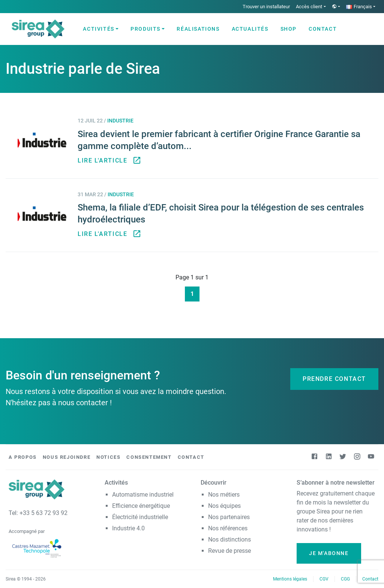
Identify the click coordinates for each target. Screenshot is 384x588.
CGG (345, 579)
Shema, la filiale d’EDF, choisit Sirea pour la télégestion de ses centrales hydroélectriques (221, 213)
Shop (289, 29)
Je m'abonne (329, 553)
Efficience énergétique (141, 506)
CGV (324, 579)
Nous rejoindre (67, 457)
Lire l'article (108, 161)
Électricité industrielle (140, 517)
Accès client (309, 7)
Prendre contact (334, 379)
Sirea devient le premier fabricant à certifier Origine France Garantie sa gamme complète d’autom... (219, 140)
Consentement (149, 457)
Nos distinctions (229, 539)
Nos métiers (224, 495)
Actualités (250, 29)
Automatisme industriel (143, 495)
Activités (98, 29)
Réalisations (198, 29)
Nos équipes (224, 506)
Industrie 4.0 (128, 528)
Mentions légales (290, 579)
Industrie (120, 121)
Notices (108, 457)
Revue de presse (229, 551)
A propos (23, 457)
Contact (323, 29)
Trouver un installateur (266, 7)
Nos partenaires (229, 517)
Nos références (228, 528)
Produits (145, 29)
